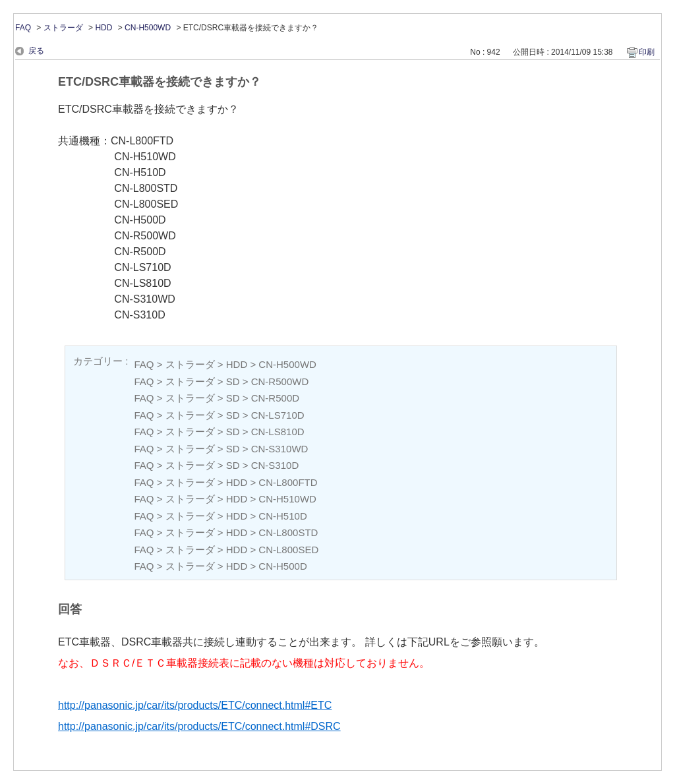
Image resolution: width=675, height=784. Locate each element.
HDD (103, 28)
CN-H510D (282, 516)
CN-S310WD (280, 449)
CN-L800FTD (288, 482)
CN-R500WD (280, 381)
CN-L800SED (288, 550)
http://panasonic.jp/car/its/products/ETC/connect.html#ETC (195, 705)
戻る (36, 51)
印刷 (647, 52)
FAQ (23, 28)
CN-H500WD (148, 28)
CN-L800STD (288, 532)
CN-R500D (275, 398)
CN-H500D (282, 566)
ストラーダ (63, 28)
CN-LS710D (278, 415)
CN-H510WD (287, 499)
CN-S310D (275, 465)
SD (233, 381)
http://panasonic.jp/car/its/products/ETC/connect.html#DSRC (199, 726)
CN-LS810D (278, 432)
